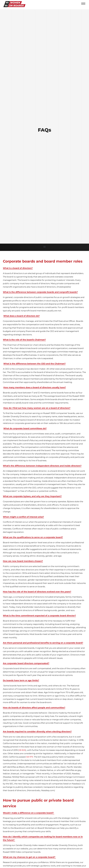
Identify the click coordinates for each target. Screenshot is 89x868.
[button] (45, 247)
